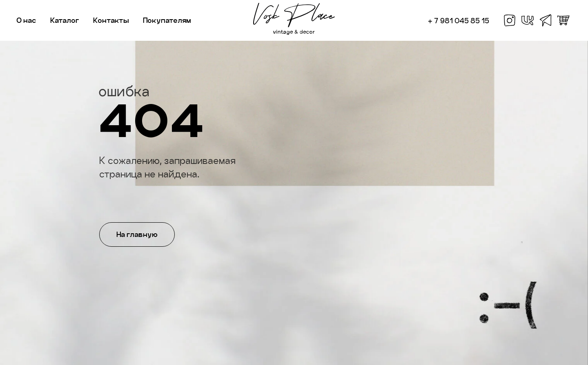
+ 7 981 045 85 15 (459, 21)
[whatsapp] (563, 20)
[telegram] (546, 20)
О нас (26, 20)
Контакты (111, 20)
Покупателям (167, 20)
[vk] (528, 20)
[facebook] (510, 20)
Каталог (65, 20)
